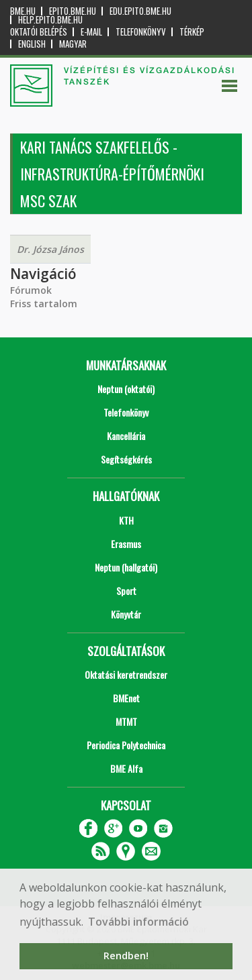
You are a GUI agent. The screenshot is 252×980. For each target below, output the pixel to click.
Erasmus (126, 544)
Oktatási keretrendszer (126, 674)
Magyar (73, 44)
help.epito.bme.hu (50, 20)
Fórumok (31, 290)
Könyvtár (126, 614)
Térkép (192, 32)
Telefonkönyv (141, 32)
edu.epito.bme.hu (140, 11)
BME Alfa (126, 768)
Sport (126, 591)
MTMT (126, 721)
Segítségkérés (126, 459)
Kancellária (126, 436)
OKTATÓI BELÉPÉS (39, 32)
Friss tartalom (44, 304)
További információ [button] (138, 922)
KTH (126, 520)
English (32, 44)
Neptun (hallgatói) (126, 567)
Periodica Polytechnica (126, 745)
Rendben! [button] (126, 956)
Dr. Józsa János (50, 249)
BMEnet (126, 698)
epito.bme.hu (73, 11)
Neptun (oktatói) (126, 389)
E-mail (91, 32)
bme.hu (23, 11)
